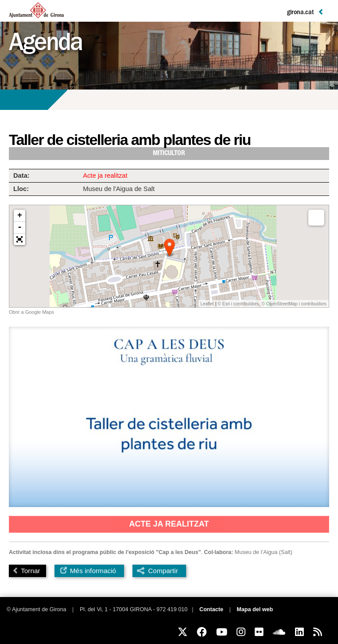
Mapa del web (255, 609)
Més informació (88, 571)
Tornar (26, 571)
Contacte (211, 609)
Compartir (163, 571)
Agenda (45, 45)
